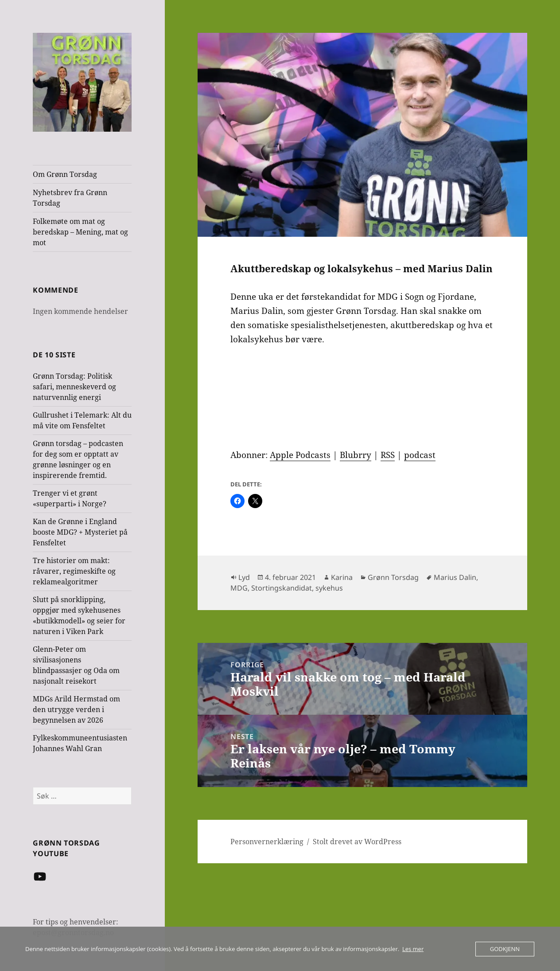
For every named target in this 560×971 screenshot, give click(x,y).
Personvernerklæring (267, 842)
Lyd (244, 577)
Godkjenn (505, 949)
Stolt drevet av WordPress (357, 842)
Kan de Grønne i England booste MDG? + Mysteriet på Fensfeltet (80, 532)
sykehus (329, 588)
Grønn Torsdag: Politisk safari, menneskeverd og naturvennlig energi (74, 387)
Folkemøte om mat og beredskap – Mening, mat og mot (80, 232)
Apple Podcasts (300, 455)
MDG (239, 588)
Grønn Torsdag (393, 577)
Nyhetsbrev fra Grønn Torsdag (70, 198)
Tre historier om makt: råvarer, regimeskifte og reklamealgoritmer (74, 571)
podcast (420, 455)
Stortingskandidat (282, 588)
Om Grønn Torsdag (65, 174)
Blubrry (356, 455)
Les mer (413, 949)
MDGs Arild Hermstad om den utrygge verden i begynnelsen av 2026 (76, 709)
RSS (388, 455)
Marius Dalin (455, 577)
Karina (342, 577)
